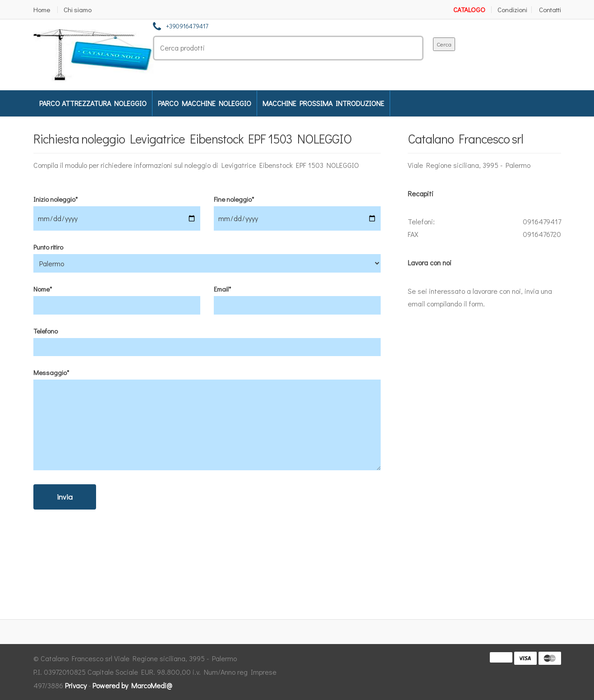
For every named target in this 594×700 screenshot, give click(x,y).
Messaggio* (51, 372)
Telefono (46, 331)
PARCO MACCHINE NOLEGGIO (205, 103)
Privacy (76, 685)
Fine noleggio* (234, 199)
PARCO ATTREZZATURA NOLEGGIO (93, 103)
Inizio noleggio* (55, 199)
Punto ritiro (48, 247)
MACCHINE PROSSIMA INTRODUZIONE (323, 103)
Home (42, 10)
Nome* (43, 289)
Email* (222, 289)
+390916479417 (187, 26)
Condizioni (512, 10)
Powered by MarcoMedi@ (132, 685)
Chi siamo (78, 10)
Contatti (550, 10)
